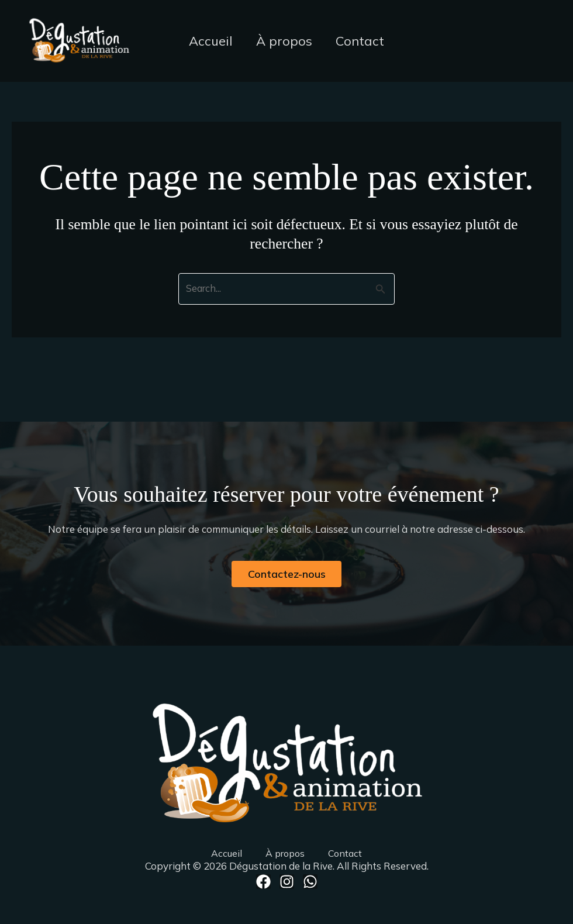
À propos (284, 41)
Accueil (208, 41)
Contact (362, 41)
